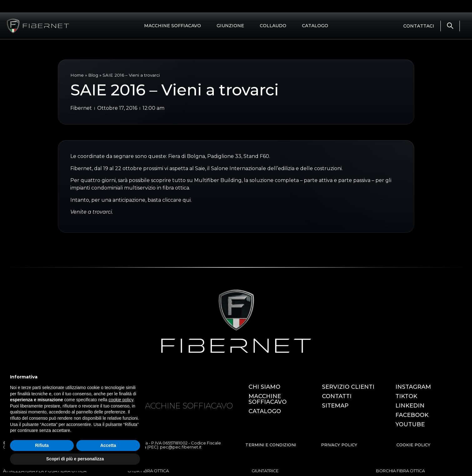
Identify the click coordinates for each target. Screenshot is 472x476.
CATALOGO (315, 26)
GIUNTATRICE (265, 471)
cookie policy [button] (121, 400)
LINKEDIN (410, 406)
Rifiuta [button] (42, 445)
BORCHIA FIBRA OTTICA (400, 471)
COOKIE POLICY (413, 445)
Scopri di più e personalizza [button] (75, 459)
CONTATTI (337, 396)
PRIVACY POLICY (339, 445)
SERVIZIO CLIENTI (348, 387)
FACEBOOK (412, 415)
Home (77, 75)
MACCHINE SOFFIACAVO (173, 26)
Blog (93, 75)
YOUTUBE (410, 424)
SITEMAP (335, 406)
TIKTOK (406, 396)
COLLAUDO (273, 26)
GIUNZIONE (230, 26)
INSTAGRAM (413, 387)
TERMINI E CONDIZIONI (271, 445)
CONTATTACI (419, 26)
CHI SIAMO (264, 387)
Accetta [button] (108, 445)
